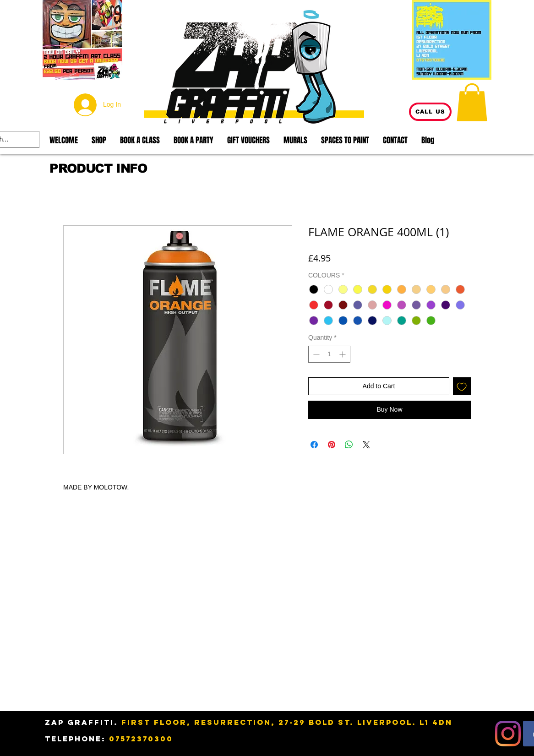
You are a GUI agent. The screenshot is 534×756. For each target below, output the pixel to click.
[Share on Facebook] (314, 445)
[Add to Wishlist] (462, 386)
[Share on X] (366, 445)
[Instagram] (508, 734)
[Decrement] (315, 354)
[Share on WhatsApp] (349, 445)
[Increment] (343, 354)
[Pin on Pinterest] (332, 445)
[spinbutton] (329, 354)
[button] (472, 102)
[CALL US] (430, 112)
